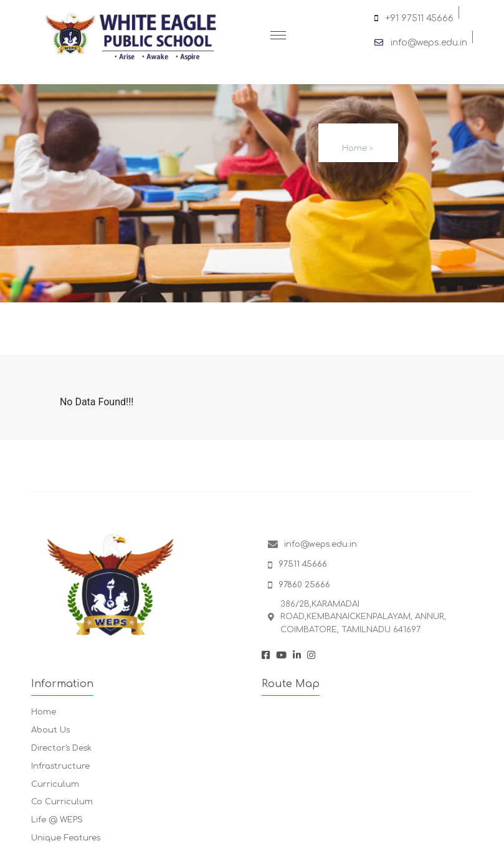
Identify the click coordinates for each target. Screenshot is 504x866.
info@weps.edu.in (421, 41)
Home (354, 148)
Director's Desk (61, 748)
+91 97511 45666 (414, 16)
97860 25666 (304, 585)
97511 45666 (303, 564)
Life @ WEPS (57, 820)
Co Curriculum (62, 802)
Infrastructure (60, 766)
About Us (50, 730)
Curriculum (55, 784)
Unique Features (66, 838)
